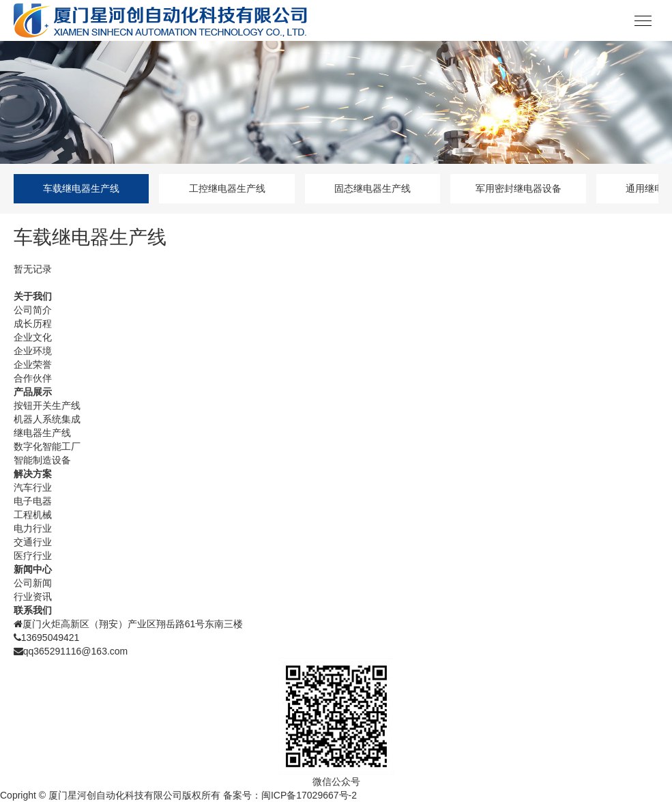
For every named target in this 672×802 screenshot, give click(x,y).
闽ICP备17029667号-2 (309, 795)
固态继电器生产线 (372, 188)
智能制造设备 (42, 460)
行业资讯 (33, 597)
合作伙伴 (33, 378)
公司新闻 (33, 583)
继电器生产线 (42, 433)
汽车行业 (33, 487)
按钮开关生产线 (47, 405)
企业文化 (33, 337)
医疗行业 (33, 556)
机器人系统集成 (47, 419)
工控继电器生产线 (227, 188)
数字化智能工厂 (47, 446)
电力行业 (33, 528)
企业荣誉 (33, 364)
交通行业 (33, 542)
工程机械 (33, 515)
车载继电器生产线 (81, 188)
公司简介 (33, 310)
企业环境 (33, 351)
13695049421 (50, 638)
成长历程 (33, 324)
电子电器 (33, 501)
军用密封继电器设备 (518, 188)
